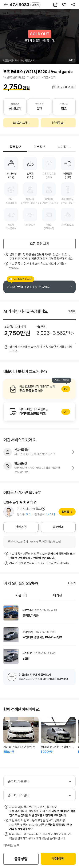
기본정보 (39, 147)
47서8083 (25, 5)
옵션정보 (15, 147)
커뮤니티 (21, 595)
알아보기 (39, 389)
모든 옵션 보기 (40, 244)
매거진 (58, 595)
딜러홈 (65, 512)
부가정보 (64, 147)
